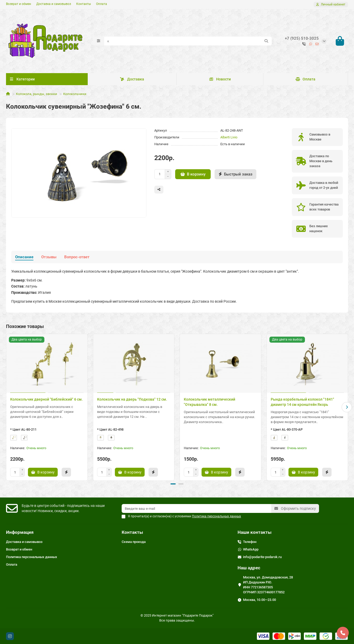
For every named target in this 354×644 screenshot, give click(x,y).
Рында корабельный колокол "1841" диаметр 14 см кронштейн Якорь (302, 402)
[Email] (196, 508)
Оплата (102, 4)
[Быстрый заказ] (235, 174)
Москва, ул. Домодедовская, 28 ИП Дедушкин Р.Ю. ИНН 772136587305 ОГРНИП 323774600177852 (268, 585)
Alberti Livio (229, 137)
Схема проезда (134, 542)
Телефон (250, 542)
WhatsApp (251, 549)
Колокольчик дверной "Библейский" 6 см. (46, 399)
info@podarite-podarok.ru (262, 557)
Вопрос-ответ (77, 257)
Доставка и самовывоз (54, 4)
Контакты (84, 4)
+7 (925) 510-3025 (302, 38)
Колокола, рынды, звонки (37, 94)
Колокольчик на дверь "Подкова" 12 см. (132, 399)
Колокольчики (75, 94)
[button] (347, 407)
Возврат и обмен (19, 4)
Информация (20, 532)
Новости (220, 79)
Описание (24, 257)
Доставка (132, 79)
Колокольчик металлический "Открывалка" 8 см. (210, 402)
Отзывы (49, 257)
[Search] (188, 41)
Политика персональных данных (32, 557)
